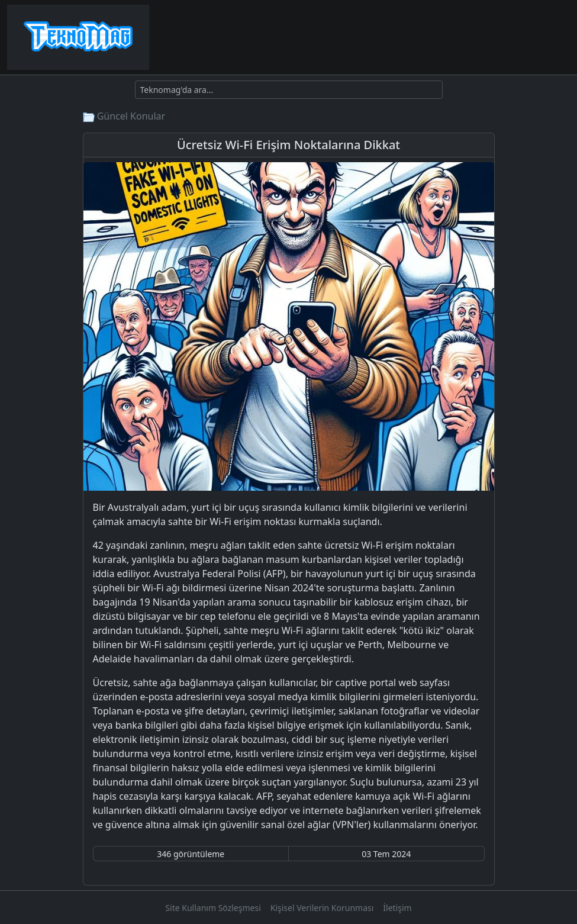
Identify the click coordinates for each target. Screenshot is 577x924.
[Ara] (289, 90)
